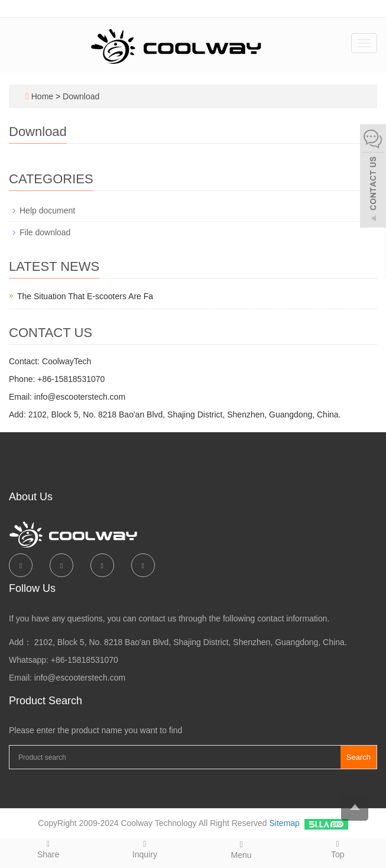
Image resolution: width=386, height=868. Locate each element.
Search (359, 757)
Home (42, 96)
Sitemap (285, 823)
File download (45, 232)
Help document (47, 210)
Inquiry (145, 849)
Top (338, 849)
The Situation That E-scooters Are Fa (85, 296)
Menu (241, 849)
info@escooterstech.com (80, 678)
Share (48, 849)
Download (81, 96)
